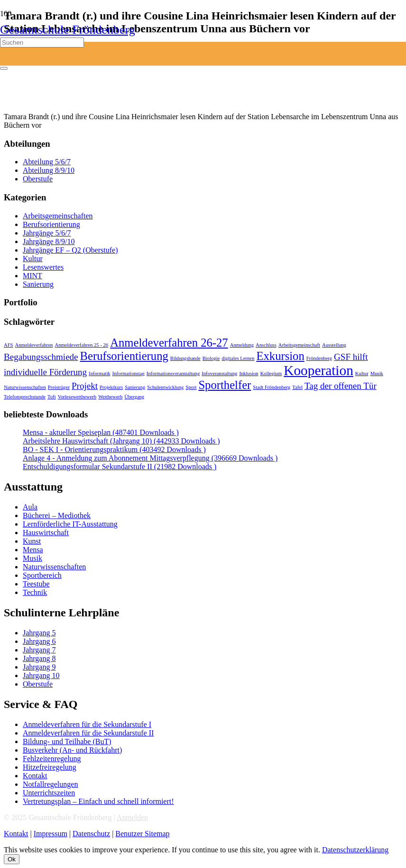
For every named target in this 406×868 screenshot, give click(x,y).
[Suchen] (42, 42)
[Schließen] (4, 68)
